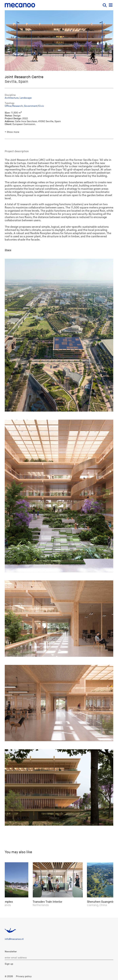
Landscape (26, 98)
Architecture (12, 98)
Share (8, 250)
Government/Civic (34, 106)
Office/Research (14, 106)
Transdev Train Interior (48, 902)
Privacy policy (24, 976)
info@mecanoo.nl (14, 939)
